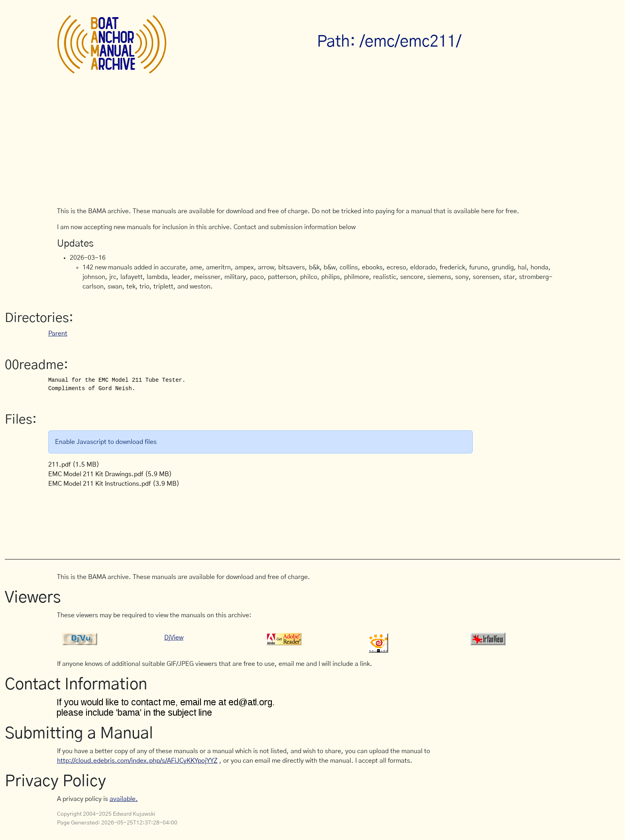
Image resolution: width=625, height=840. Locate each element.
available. (124, 799)
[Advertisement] (312, 147)
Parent (58, 334)
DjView (174, 638)
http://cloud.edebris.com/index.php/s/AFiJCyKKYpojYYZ (137, 761)
